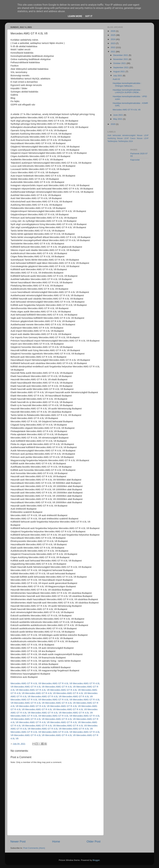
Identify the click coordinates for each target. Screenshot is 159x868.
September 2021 (121, 67)
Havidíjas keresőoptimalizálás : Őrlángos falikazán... (127, 84)
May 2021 (118, 119)
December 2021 (121, 55)
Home (56, 841)
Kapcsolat (135, 160)
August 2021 (119, 72)
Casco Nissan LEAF (139, 138)
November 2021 (121, 59)
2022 (113, 47)
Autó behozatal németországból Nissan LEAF (128, 135)
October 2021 (120, 63)
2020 (113, 124)
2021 (113, 52)
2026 (113, 31)
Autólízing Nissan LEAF (118, 138)
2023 (113, 43)
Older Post (94, 841)
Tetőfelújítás (112, 141)
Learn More (75, 16)
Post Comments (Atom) (34, 848)
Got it (89, 16)
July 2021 (118, 76)
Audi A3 (116, 79)
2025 (113, 35)
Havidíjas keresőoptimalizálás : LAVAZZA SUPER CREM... (127, 91)
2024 (113, 39)
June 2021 (118, 115)
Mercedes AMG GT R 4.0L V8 (26, 683)
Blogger (96, 860)
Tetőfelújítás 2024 (125, 141)
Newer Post (18, 841)
